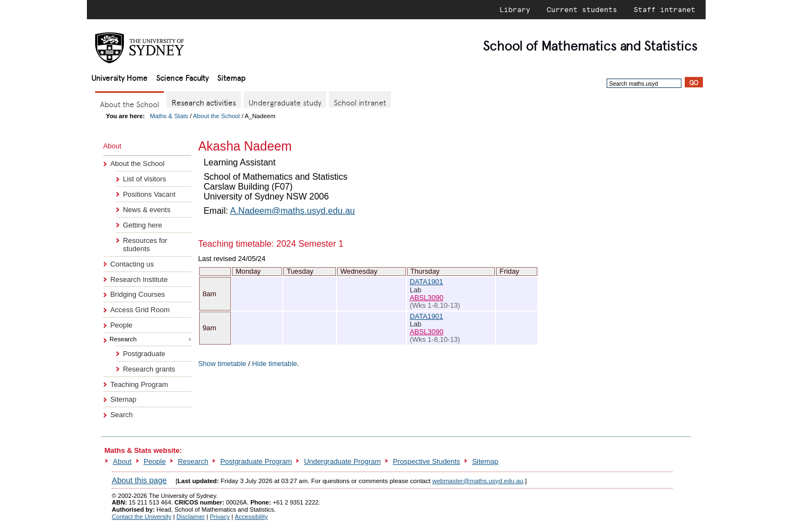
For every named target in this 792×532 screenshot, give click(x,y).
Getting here (142, 225)
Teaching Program (139, 384)
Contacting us (132, 264)
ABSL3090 (427, 298)
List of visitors (144, 179)
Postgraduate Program (256, 461)
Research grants (149, 369)
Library (515, 9)
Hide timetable (274, 364)
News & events (146, 210)
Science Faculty (182, 77)
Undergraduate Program (343, 461)
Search (121, 415)
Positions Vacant (149, 194)
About (122, 461)
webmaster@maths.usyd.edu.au (478, 481)
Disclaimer (191, 517)
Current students (582, 9)
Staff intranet (664, 9)
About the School (216, 116)
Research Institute (139, 279)
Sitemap (231, 77)
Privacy (219, 517)
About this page (139, 480)
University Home (119, 77)
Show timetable (222, 364)
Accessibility (251, 517)
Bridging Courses (137, 294)
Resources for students (145, 245)
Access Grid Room (140, 310)
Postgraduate (144, 354)
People (121, 325)
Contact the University (141, 517)
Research (193, 461)
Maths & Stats (169, 116)
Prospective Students (426, 461)
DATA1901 (427, 282)
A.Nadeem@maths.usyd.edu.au (292, 211)
